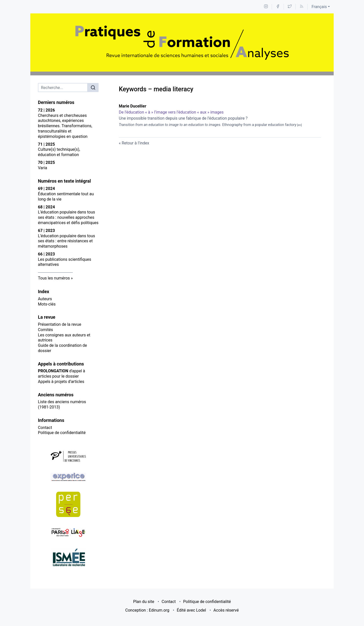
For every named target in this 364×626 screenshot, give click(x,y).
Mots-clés (47, 304)
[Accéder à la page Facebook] (278, 7)
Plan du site (144, 602)
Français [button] (319, 7)
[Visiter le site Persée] (68, 504)
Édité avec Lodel (191, 610)
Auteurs (45, 299)
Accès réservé (226, 610)
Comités (45, 330)
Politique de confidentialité (62, 433)
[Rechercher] (93, 88)
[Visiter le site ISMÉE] (68, 558)
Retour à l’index (135, 143)
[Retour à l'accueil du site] (182, 42)
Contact (45, 428)
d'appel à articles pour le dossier (62, 374)
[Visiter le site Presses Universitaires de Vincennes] (68, 457)
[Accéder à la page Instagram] (266, 7)
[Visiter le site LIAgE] (68, 533)
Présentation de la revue (60, 324)
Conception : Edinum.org (147, 610)
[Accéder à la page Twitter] (290, 7)
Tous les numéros (54, 278)
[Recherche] (63, 88)
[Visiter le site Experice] (68, 477)
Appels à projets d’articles (61, 382)
